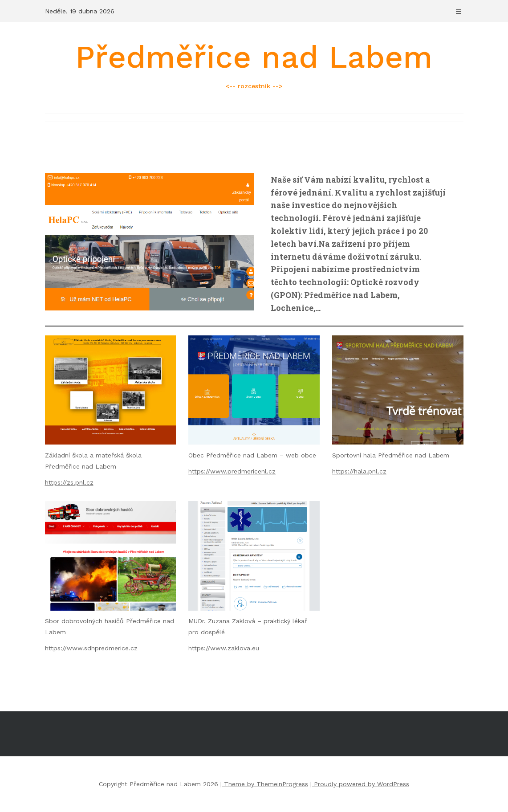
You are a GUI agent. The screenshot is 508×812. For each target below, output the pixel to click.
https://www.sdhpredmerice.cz (91, 648)
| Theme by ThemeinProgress (264, 784)
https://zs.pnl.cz (69, 482)
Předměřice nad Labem (254, 65)
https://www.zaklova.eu (224, 648)
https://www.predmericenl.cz (232, 471)
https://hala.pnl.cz (359, 471)
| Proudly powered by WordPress (360, 784)
